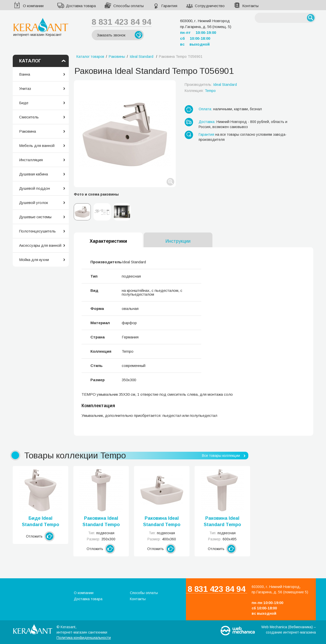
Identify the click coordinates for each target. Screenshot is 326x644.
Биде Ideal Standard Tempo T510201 (40, 522)
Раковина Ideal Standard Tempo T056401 (222, 522)
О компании (33, 6)
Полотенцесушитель (37, 231)
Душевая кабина (33, 174)
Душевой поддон (35, 188)
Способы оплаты (128, 6)
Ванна (25, 74)
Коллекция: (200, 91)
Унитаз (25, 88)
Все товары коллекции (221, 456)
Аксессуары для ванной (40, 245)
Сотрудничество (210, 6)
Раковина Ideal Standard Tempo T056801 (101, 522)
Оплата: (205, 109)
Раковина (28, 131)
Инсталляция (31, 160)
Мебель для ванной (37, 146)
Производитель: (211, 85)
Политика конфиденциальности (84, 638)
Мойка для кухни (34, 260)
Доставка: (207, 122)
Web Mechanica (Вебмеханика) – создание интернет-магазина (289, 630)
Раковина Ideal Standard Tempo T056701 (162, 522)
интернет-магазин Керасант (41, 27)
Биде (24, 103)
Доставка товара (81, 6)
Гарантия (169, 6)
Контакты (250, 6)
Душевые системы (35, 217)
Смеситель (29, 117)
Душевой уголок (33, 203)
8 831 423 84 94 (121, 22)
